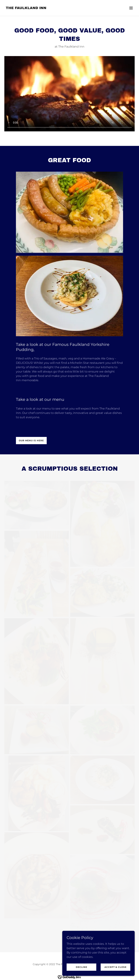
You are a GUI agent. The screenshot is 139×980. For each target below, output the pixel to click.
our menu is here (31, 440)
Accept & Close (115, 967)
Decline (82, 967)
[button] (131, 8)
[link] (26, 8)
